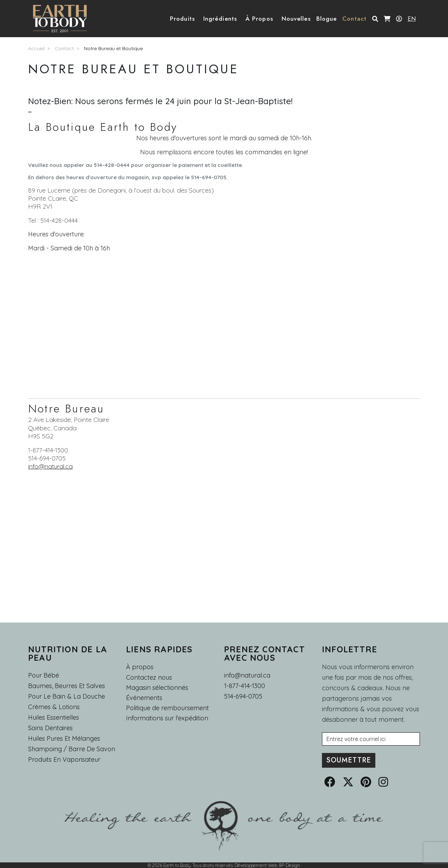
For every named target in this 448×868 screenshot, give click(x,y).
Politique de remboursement (167, 708)
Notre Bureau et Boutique (113, 48)
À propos (140, 667)
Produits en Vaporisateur (64, 759)
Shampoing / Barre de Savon (72, 749)
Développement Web (256, 865)
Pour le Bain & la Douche (67, 696)
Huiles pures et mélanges (64, 738)
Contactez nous (149, 678)
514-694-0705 (243, 696)
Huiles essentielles (54, 717)
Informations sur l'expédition (167, 718)
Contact (64, 48)
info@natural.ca (50, 466)
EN (412, 19)
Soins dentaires (50, 728)
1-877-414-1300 (245, 686)
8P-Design (289, 865)
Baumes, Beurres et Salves (67, 686)
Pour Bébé (44, 675)
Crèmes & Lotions (54, 707)
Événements (144, 698)
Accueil (36, 48)
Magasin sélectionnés (157, 688)
